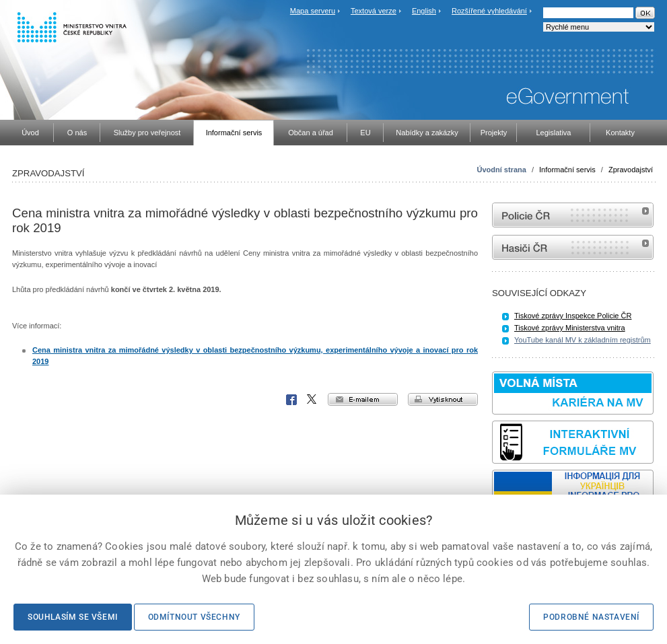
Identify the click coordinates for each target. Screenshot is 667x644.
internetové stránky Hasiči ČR (573, 247)
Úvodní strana (502, 170)
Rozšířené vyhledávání (489, 11)
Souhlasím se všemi (73, 617)
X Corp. (312, 400)
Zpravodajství (631, 170)
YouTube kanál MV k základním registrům (583, 340)
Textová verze (374, 11)
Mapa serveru (313, 11)
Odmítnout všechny (194, 617)
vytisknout (443, 399)
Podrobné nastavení (591, 617)
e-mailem (363, 399)
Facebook (291, 400)
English (424, 11)
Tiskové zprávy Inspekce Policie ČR (573, 316)
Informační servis (567, 170)
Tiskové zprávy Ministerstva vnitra (570, 328)
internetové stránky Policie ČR (573, 215)
